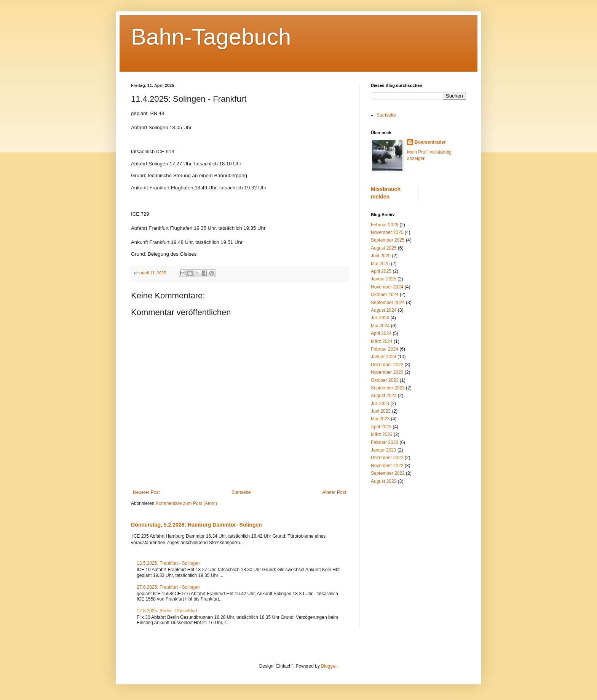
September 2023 (388, 388)
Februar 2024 (385, 349)
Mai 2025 (380, 264)
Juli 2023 (380, 404)
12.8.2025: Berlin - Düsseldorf (167, 611)
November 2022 (387, 466)
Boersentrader (430, 142)
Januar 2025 (384, 279)
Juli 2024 (380, 318)
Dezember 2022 (387, 458)
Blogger (329, 666)
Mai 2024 (380, 326)
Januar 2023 (384, 450)
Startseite (241, 492)
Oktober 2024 (385, 295)
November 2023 (387, 372)
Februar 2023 (385, 442)
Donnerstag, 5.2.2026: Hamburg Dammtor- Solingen (196, 525)
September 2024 (388, 303)
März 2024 (382, 341)
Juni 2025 (381, 256)
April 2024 (381, 333)
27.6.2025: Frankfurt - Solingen (168, 587)
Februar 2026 (385, 225)
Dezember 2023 (387, 365)
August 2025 (384, 248)
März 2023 (382, 434)
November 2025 (387, 232)
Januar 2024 (384, 357)
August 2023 (384, 396)
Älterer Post (334, 492)
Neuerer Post (146, 492)
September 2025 (388, 240)
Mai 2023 (380, 419)
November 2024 (387, 287)
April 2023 (381, 427)
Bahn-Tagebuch (211, 37)
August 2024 (384, 310)
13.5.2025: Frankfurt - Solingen (168, 563)
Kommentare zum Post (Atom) (186, 503)
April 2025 (381, 271)
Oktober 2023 (385, 380)
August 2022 (384, 481)
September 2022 (388, 473)
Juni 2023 (381, 411)
